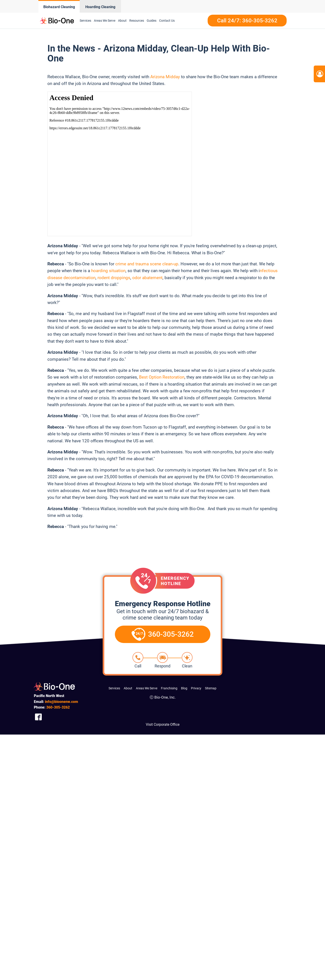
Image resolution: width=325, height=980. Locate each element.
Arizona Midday (165, 77)
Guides (152, 21)
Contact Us (167, 21)
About (122, 21)
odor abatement (147, 278)
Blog (184, 688)
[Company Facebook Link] (38, 717)
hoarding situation (108, 271)
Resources (137, 21)
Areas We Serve (105, 21)
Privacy (196, 688)
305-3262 (58, 707)
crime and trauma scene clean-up (147, 264)
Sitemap (211, 688)
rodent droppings (114, 278)
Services (85, 21)
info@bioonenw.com (62, 702)
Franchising (169, 688)
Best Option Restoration (162, 377)
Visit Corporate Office (163, 724)
